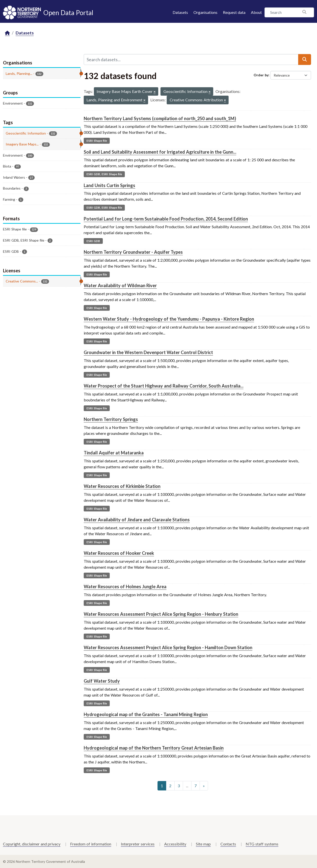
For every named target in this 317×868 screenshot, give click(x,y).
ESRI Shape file (97, 141)
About (256, 12)
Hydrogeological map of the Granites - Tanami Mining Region (146, 714)
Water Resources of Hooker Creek (119, 553)
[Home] (7, 33)
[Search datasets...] (191, 59)
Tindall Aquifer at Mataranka (114, 453)
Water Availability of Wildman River (120, 285)
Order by (261, 75)
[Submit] (305, 59)
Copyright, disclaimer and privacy (32, 844)
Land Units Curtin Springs (109, 185)
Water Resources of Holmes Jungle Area (125, 587)
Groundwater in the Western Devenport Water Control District (148, 352)
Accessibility (175, 844)
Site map (203, 844)
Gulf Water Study (102, 681)
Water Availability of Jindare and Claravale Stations (137, 520)
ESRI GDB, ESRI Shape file (104, 174)
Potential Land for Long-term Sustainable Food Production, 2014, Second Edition (166, 219)
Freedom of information (91, 844)
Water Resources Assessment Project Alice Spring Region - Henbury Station (161, 614)
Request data (234, 12)
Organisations (205, 12)
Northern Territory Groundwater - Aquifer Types (133, 252)
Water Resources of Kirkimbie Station (122, 486)
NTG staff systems (262, 844)
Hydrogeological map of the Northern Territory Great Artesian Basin (154, 748)
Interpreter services (138, 844)
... (187, 786)
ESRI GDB (93, 241)
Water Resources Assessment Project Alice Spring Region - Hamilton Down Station (168, 647)
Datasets (180, 12)
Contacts (228, 844)
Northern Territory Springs (111, 419)
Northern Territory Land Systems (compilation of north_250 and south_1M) (160, 118)
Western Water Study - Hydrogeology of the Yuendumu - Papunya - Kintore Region (169, 319)
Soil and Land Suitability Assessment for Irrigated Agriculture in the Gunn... (160, 152)
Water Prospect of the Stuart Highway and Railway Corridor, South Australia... (164, 386)
